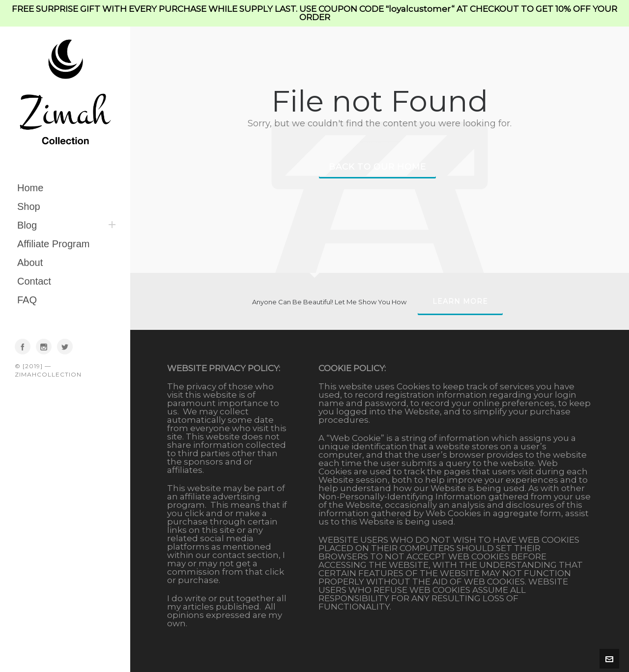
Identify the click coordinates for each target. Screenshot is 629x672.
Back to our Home (377, 167)
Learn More (460, 301)
